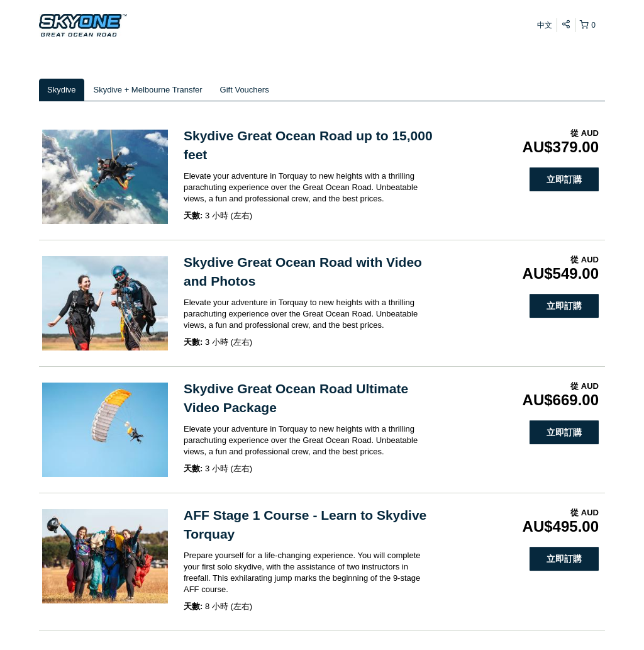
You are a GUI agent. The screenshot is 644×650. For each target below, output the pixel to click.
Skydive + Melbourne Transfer (148, 90)
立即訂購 (564, 179)
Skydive (62, 90)
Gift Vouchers (245, 90)
